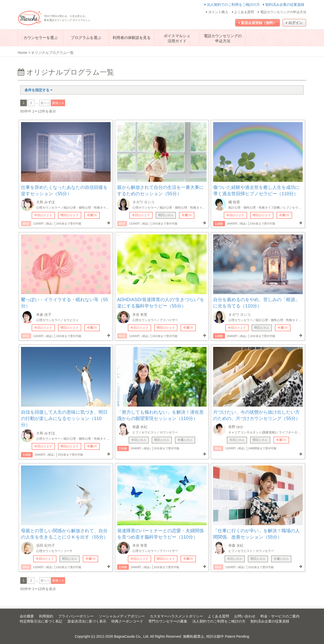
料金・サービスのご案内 (280, 616)
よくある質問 (243, 12)
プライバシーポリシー (76, 616)
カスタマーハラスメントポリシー (176, 616)
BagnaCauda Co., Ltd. (132, 636)
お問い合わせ (245, 616)
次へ (44, 103)
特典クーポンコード (127, 621)
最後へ (57, 103)
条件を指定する (38, 90)
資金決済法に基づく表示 (87, 621)
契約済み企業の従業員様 (284, 5)
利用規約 (46, 616)
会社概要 (27, 616)
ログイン (294, 23)
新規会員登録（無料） (258, 23)
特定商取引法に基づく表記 (41, 621)
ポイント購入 (217, 12)
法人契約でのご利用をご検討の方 (233, 5)
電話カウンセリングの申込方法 (282, 12)
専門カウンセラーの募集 (168, 621)
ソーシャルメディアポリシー (122, 616)
